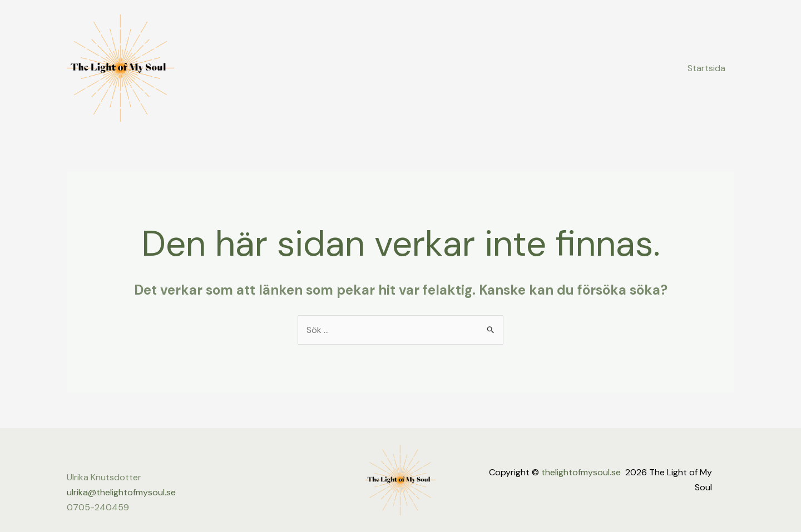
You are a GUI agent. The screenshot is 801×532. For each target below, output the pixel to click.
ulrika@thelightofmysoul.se (121, 492)
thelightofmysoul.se (581, 472)
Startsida (706, 68)
